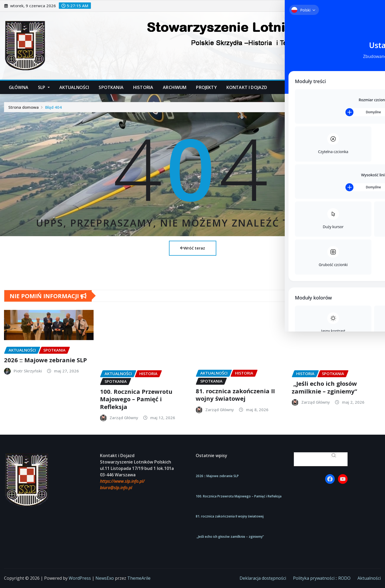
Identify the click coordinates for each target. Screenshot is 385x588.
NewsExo (105, 578)
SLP (44, 87)
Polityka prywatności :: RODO (322, 578)
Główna (19, 87)
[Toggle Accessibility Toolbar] (373, 12)
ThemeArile (139, 578)
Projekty (206, 87)
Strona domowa (24, 107)
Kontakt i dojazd (247, 87)
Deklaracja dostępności (263, 578)
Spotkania (111, 87)
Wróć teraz (193, 248)
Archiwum (175, 87)
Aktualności (74, 87)
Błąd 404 (53, 107)
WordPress (80, 578)
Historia (143, 87)
